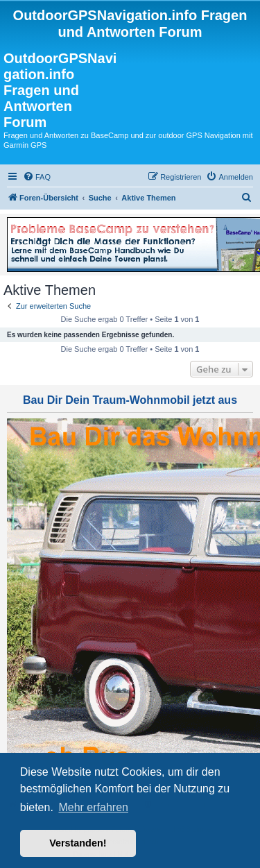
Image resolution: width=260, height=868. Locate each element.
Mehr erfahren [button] (93, 807)
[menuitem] (37, 177)
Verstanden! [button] (78, 843)
